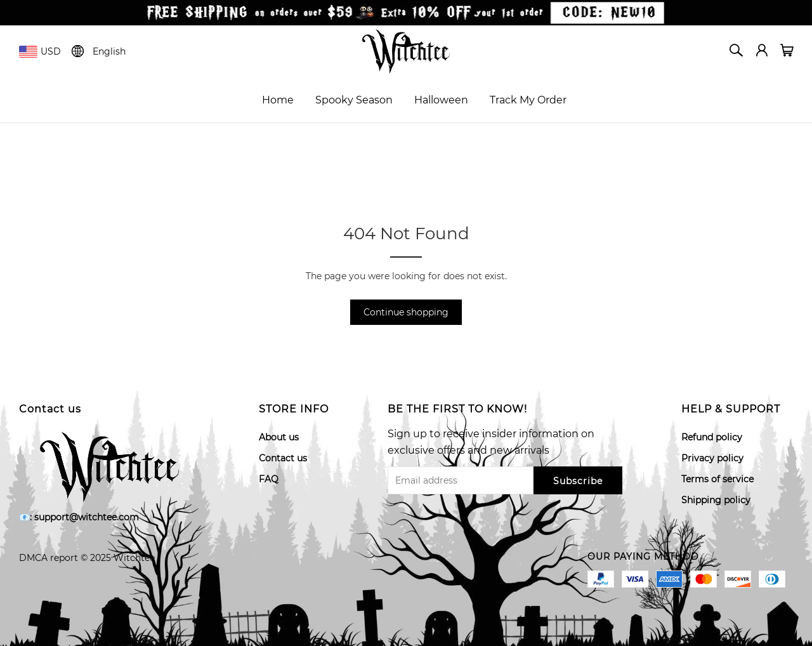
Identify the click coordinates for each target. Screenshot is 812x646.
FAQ (269, 479)
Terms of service (717, 479)
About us (279, 437)
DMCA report (49, 558)
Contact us (283, 458)
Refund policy (712, 437)
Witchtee (134, 558)
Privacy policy (712, 458)
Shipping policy (716, 500)
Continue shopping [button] (406, 312)
